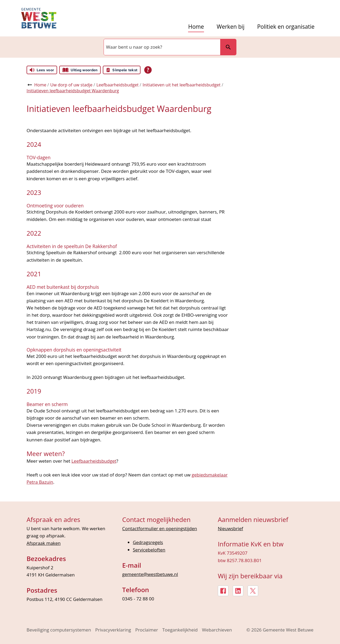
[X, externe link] (253, 591)
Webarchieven (217, 630)
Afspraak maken (44, 543)
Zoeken (228, 47)
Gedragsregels (148, 542)
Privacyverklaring (113, 630)
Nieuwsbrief (230, 528)
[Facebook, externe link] (223, 591)
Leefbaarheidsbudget (118, 85)
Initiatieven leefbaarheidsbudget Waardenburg (73, 91)
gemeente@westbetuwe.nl (150, 574)
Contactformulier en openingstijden (160, 528)
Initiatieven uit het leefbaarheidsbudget (182, 85)
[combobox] (161, 47)
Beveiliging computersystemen (59, 630)
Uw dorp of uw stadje (71, 85)
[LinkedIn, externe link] (238, 591)
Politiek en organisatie (286, 27)
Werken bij (231, 27)
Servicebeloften (149, 550)
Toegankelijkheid (180, 630)
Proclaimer (147, 630)
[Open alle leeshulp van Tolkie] (148, 70)
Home (196, 27)
